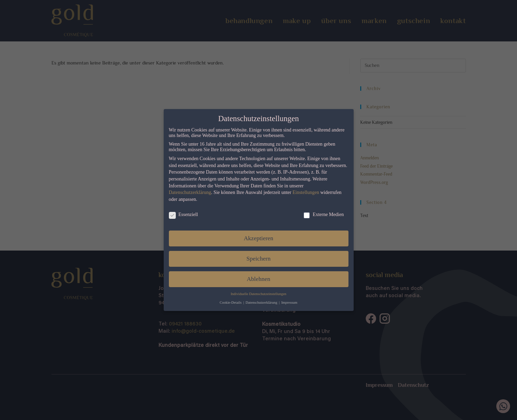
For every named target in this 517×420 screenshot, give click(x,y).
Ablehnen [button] (256, 279)
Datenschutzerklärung (187, 192)
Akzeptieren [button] (256, 238)
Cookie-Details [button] (229, 302)
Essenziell (181, 215)
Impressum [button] (287, 302)
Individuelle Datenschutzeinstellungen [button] (256, 294)
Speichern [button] (256, 258)
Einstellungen (303, 192)
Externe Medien (321, 215)
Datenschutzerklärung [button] (260, 302)
